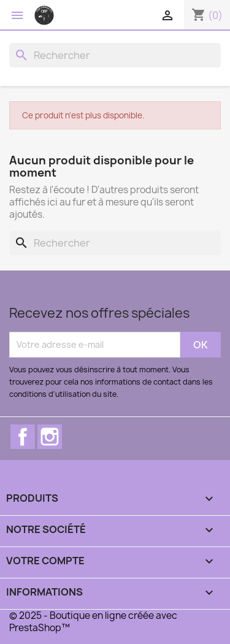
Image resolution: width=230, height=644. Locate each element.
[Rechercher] (115, 55)
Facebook (23, 437)
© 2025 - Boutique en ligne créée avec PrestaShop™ (93, 622)
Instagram (50, 437)
